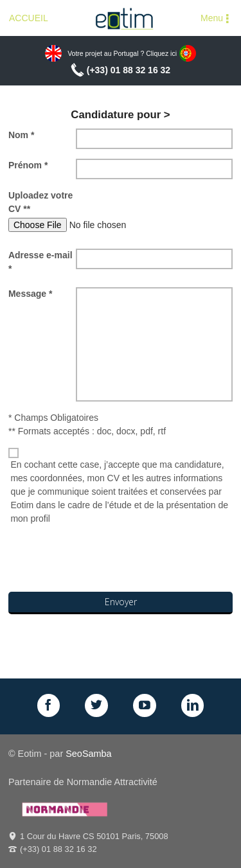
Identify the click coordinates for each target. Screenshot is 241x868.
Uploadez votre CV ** (40, 202)
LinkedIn (193, 705)
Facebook (49, 705)
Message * (30, 294)
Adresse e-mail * (40, 262)
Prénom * (28, 165)
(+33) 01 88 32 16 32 (129, 70)
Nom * (21, 135)
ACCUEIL (29, 18)
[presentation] (106, 560)
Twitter (96, 705)
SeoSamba (88, 754)
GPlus (145, 705)
